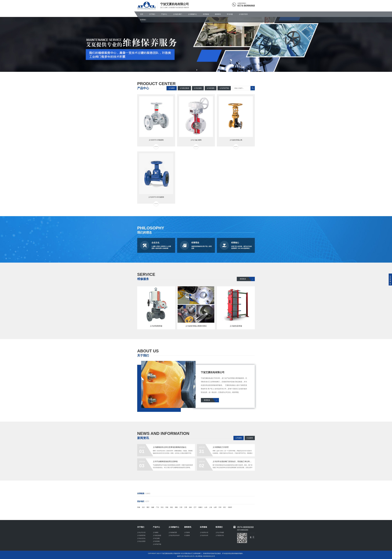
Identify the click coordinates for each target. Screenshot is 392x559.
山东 (206, 507)
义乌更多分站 (220, 535)
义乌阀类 (172, 88)
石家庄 (230, 507)
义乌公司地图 (220, 532)
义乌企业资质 (141, 541)
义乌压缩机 (211, 88)
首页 (142, 14)
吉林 (190, 507)
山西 (215, 507)
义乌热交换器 (184, 88)
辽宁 (195, 507)
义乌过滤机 (198, 88)
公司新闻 (239, 438)
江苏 (181, 507)
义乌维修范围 (173, 532)
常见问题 (230, 14)
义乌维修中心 (192, 14)
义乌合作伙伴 (204, 535)
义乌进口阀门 (178, 14)
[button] (195, 70)
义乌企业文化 (141, 538)
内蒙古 (200, 507)
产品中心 (164, 14)
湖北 (171, 507)
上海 (211, 507)
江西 (186, 507)
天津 (220, 507)
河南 (167, 507)
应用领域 (206, 14)
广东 (157, 507)
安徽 (139, 507)
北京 (143, 507)
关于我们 (152, 14)
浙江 (225, 507)
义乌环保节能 (224, 88)
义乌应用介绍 (204, 532)
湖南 (176, 507)
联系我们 (143, 20)
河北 (162, 507)
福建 (153, 507)
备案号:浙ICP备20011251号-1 (186, 556)
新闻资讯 (218, 14)
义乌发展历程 (141, 535)
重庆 (148, 507)
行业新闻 (250, 438)
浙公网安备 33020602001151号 (205, 556)
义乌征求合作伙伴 (174, 535)
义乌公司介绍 (141, 532)
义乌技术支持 (243, 14)
